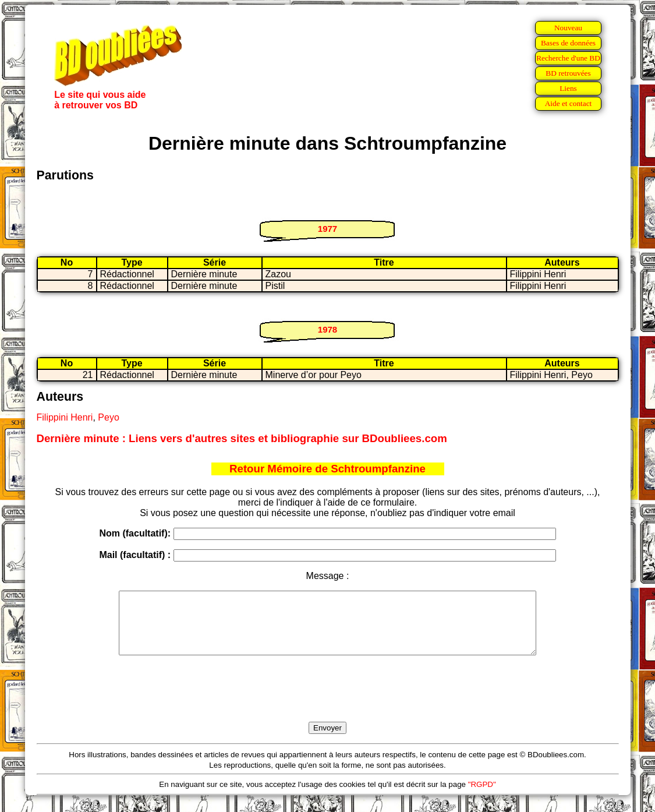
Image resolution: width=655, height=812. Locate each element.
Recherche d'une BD (568, 58)
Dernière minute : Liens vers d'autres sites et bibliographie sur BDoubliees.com (242, 438)
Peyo (108, 417)
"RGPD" (482, 797)
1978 (327, 329)
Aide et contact (569, 103)
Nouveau (568, 28)
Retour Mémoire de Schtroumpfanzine (327, 469)
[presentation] (328, 702)
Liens (568, 88)
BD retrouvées (568, 73)
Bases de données (568, 43)
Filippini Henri (65, 417)
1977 (327, 229)
